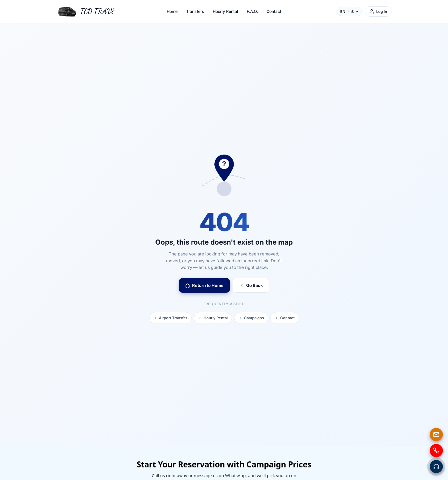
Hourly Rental (225, 11)
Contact (274, 11)
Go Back (251, 285)
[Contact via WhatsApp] (436, 467)
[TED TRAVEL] (85, 11)
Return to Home (204, 285)
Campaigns (251, 318)
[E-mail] (436, 435)
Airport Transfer (170, 318)
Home (172, 11)
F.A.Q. (252, 11)
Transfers (195, 11)
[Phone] (436, 451)
